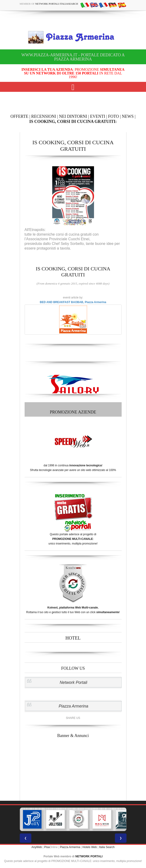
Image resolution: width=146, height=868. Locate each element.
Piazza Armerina (74, 706)
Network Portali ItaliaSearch (57, 4)
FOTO (114, 116)
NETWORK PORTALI (89, 856)
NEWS (128, 116)
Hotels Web (90, 847)
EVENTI (98, 116)
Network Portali (73, 682)
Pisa (47, 847)
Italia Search (107, 847)
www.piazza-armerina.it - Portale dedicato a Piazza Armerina (73, 57)
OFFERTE (19, 116)
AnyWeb (37, 847)
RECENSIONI (44, 116)
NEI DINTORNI (73, 116)
